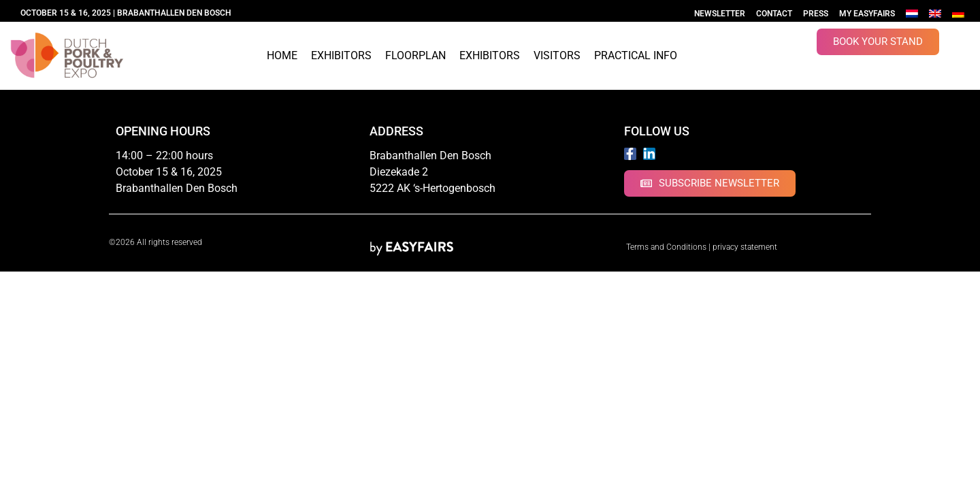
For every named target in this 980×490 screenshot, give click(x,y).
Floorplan (415, 55)
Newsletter (720, 14)
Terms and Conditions (666, 247)
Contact (774, 14)
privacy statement (745, 247)
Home (282, 55)
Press (816, 14)
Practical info (636, 55)
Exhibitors (341, 55)
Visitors (557, 55)
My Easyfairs (867, 14)
